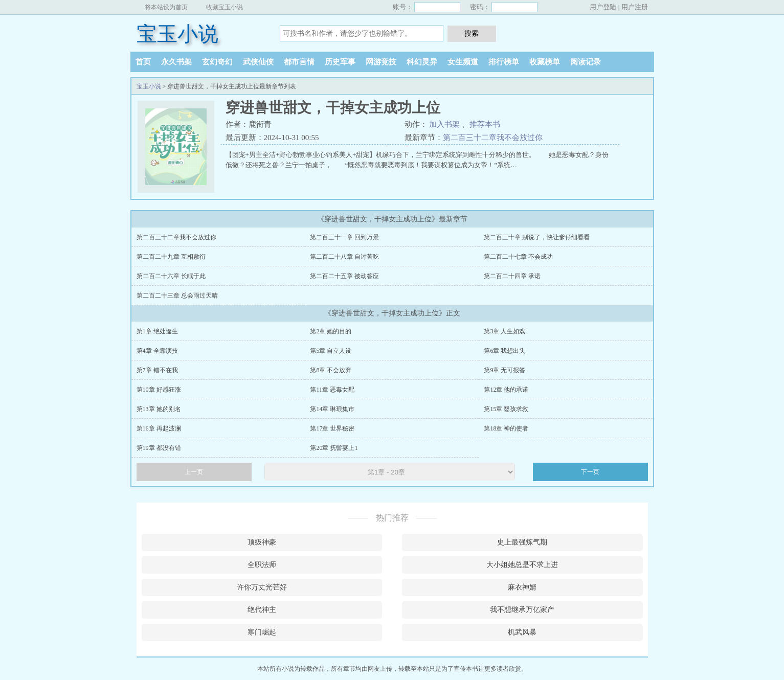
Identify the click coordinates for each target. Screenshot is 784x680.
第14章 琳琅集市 (332, 409)
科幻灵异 (422, 62)
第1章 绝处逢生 (157, 331)
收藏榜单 (545, 62)
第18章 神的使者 (506, 428)
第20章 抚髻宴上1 (334, 448)
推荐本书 (485, 124)
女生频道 (463, 62)
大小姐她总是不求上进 (522, 565)
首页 (143, 62)
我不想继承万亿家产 (522, 610)
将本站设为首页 (166, 7)
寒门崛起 (262, 632)
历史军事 (340, 62)
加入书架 (444, 124)
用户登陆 (603, 7)
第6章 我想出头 (505, 351)
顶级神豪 (262, 542)
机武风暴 (522, 632)
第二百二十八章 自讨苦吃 (344, 257)
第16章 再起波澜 (159, 428)
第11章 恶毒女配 (332, 390)
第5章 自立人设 (331, 351)
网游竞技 (381, 62)
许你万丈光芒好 (262, 587)
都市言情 (299, 62)
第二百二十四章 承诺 (512, 276)
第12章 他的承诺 (506, 390)
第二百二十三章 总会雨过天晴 (177, 296)
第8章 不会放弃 (331, 370)
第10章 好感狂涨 (159, 390)
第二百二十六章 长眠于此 (171, 276)
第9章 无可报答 (505, 370)
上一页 (194, 472)
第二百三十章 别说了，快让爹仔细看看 (537, 237)
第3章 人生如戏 (505, 331)
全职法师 (262, 565)
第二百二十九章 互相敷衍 (171, 257)
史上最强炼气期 (522, 542)
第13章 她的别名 (159, 409)
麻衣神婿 (522, 587)
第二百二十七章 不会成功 (518, 257)
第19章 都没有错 (159, 448)
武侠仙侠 (258, 62)
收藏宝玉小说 (225, 7)
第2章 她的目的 (331, 331)
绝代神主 (262, 610)
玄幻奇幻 (217, 62)
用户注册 (635, 7)
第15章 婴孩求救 (506, 409)
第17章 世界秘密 (332, 428)
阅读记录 (586, 62)
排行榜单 (504, 62)
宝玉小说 (177, 34)
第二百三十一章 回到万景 (344, 237)
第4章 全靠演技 (157, 351)
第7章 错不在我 (157, 370)
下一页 (590, 472)
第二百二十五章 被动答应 (344, 276)
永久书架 (176, 62)
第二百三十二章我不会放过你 (493, 138)
